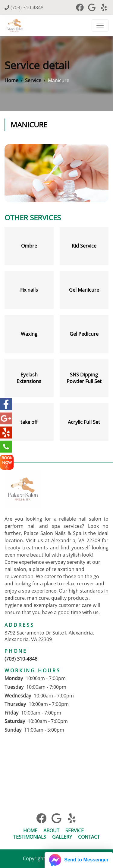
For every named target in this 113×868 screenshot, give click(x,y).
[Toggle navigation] (100, 25)
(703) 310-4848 (24, 7)
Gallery (62, 837)
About (51, 831)
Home (11, 80)
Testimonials (30, 837)
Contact (89, 837)
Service (33, 80)
